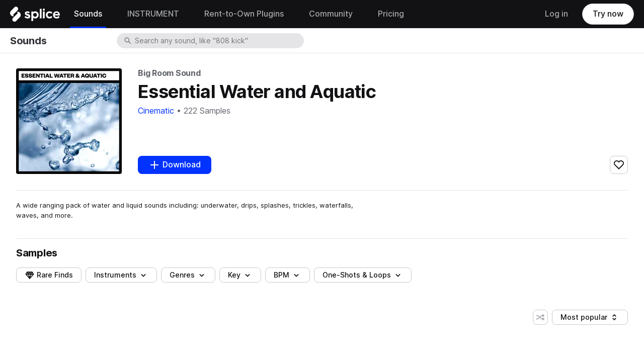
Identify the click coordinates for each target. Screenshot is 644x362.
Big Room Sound (169, 73)
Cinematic (156, 111)
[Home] (35, 17)
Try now (608, 14)
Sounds (28, 41)
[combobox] (218, 41)
